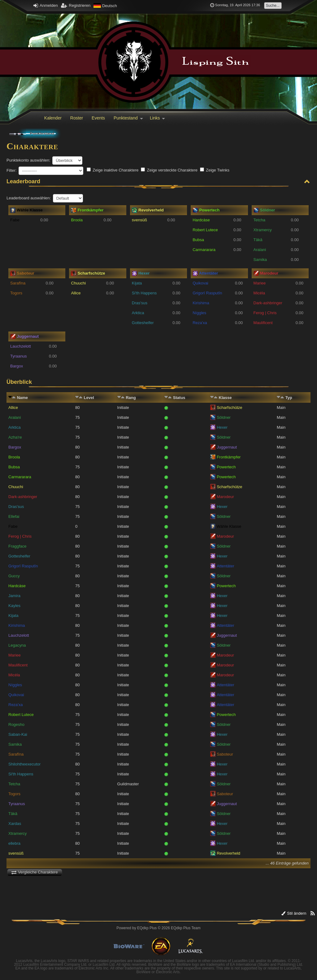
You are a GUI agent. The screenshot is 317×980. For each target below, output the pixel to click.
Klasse (225, 398)
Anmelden (46, 5)
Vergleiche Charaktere (35, 872)
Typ (289, 398)
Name (22, 398)
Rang (131, 398)
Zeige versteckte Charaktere (169, 170)
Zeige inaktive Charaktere (113, 170)
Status (179, 398)
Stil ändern (294, 913)
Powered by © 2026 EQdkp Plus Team (158, 928)
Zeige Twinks (215, 170)
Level (89, 398)
